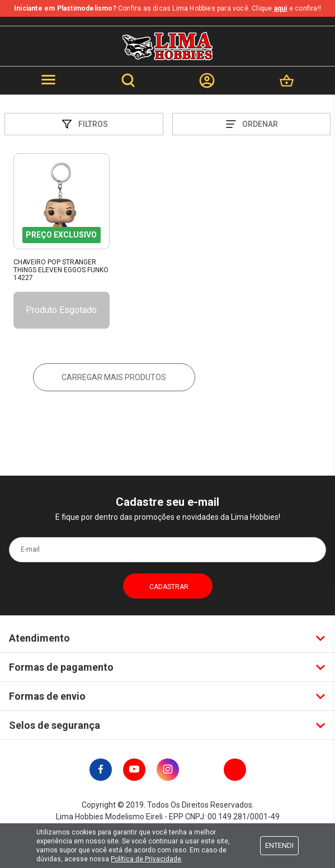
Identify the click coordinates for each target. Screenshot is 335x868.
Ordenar (251, 124)
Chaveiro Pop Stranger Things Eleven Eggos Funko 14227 (61, 270)
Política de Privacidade (146, 859)
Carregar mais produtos (114, 377)
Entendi (279, 845)
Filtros (84, 124)
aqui (281, 8)
